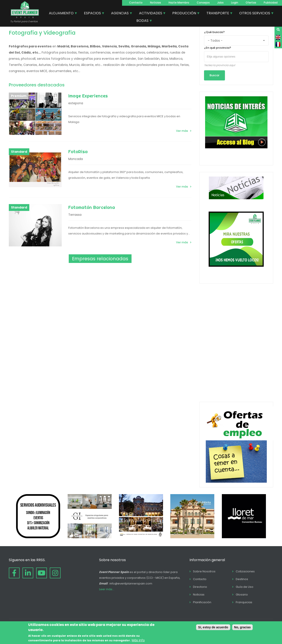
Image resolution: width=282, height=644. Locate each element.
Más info (138, 640)
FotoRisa (78, 152)
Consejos (203, 3)
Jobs (220, 3)
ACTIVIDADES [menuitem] (151, 14)
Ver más (182, 131)
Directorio (200, 587)
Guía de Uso (245, 587)
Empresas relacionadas (100, 259)
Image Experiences (88, 96)
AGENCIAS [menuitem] (120, 14)
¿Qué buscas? (214, 32)
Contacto (136, 3)
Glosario (242, 595)
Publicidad (271, 3)
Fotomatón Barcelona (92, 207)
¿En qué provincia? (218, 48)
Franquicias (244, 602)
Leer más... (107, 589)
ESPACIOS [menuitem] (93, 14)
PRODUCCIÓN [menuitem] (184, 14)
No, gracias (242, 627)
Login (235, 3)
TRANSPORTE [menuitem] (218, 14)
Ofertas (251, 3)
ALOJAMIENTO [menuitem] (61, 14)
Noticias (156, 3)
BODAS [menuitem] (143, 21)
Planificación (202, 602)
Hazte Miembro (179, 3)
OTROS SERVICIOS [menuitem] (255, 14)
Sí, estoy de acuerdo (213, 627)
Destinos (242, 579)
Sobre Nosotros (204, 571)
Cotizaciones (245, 571)
